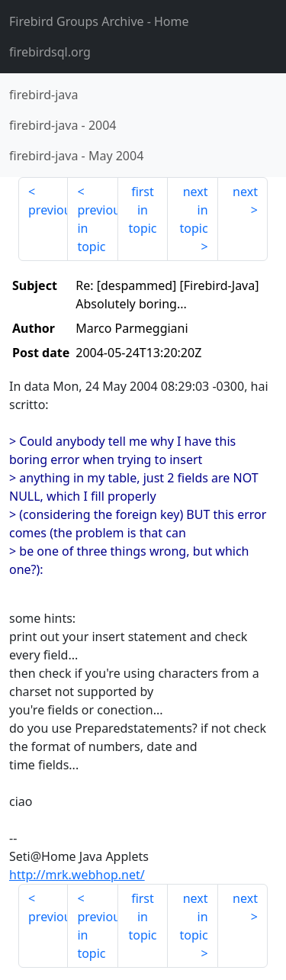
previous (48, 210)
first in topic (142, 210)
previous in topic (97, 228)
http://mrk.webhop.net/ (77, 875)
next (245, 192)
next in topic (193, 210)
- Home (99, 21)
